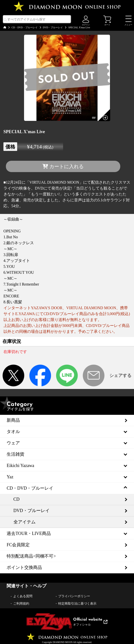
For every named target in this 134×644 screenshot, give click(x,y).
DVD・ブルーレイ (53, 27)
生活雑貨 (15, 454)
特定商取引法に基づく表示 (77, 604)
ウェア (13, 443)
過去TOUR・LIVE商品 (29, 533)
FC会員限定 (18, 545)
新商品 (13, 420)
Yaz (10, 477)
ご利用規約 (21, 604)
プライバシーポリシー (74, 596)
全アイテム (25, 522)
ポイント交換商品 (24, 567)
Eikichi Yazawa (20, 466)
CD (17, 499)
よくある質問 (23, 596)
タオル (13, 432)
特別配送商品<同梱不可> (31, 556)
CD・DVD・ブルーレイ (25, 27)
